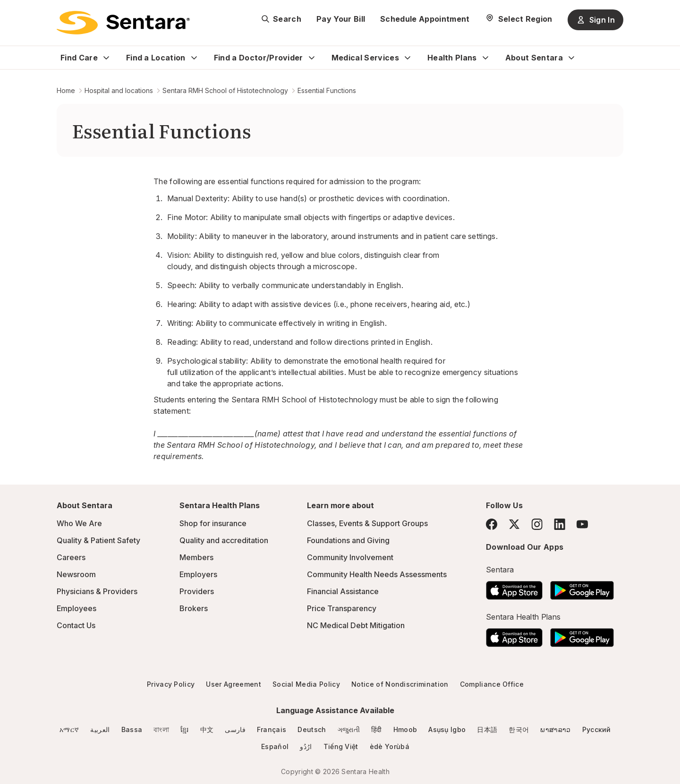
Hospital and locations (119, 90)
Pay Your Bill (341, 19)
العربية (100, 729)
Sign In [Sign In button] (595, 20)
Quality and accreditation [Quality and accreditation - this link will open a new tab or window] (224, 540)
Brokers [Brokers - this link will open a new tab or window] (194, 608)
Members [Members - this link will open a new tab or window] (196, 557)
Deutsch (312, 729)
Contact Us (76, 625)
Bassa (132, 729)
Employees (76, 608)
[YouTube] (582, 524)
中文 (207, 729)
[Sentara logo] (123, 23)
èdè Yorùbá (390, 746)
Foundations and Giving (348, 540)
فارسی (235, 729)
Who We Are (79, 523)
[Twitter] (514, 524)
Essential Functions (327, 90)
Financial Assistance (343, 591)
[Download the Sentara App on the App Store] (514, 588)
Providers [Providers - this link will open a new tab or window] (197, 591)
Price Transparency (342, 608)
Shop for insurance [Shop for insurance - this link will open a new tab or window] (213, 523)
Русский (597, 729)
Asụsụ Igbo (447, 729)
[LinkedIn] (560, 524)
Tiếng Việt (341, 746)
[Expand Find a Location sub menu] (194, 58)
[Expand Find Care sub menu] (106, 58)
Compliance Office (492, 684)
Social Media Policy (306, 684)
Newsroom (76, 574)
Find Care (79, 58)
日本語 (487, 729)
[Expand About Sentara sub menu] (571, 58)
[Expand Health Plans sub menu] (485, 58)
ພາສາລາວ (555, 729)
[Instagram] (537, 524)
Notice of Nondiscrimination (400, 684)
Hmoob (405, 729)
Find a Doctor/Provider (259, 58)
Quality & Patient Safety (98, 540)
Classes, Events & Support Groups (367, 523)
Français (272, 729)
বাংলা (161, 729)
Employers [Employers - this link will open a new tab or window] (198, 574)
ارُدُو (306, 746)
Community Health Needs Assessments (377, 574)
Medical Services (365, 58)
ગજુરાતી (349, 729)
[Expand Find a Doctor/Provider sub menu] (312, 58)
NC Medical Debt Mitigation (356, 625)
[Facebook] (492, 524)
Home (66, 90)
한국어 (519, 729)
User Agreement (233, 684)
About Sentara (534, 58)
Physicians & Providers (97, 591)
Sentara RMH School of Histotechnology (225, 90)
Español (275, 746)
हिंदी (377, 729)
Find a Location (156, 58)
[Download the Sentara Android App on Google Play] (582, 588)
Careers (71, 557)
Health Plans (452, 58)
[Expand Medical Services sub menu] (408, 58)
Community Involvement (350, 557)
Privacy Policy (171, 684)
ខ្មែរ (185, 729)
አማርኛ (69, 729)
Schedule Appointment (425, 19)
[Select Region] (519, 19)
